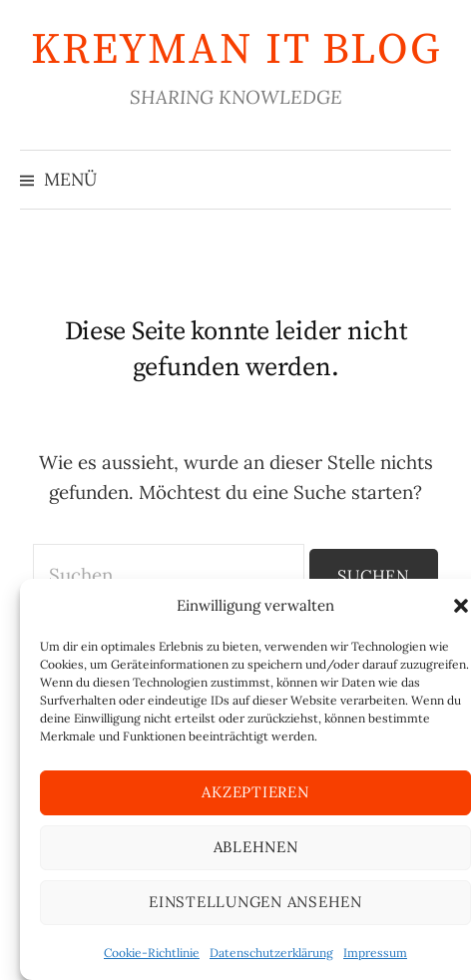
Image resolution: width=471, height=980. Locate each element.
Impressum (375, 953)
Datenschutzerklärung (271, 953)
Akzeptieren (255, 792)
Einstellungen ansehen (255, 902)
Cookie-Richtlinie (152, 953)
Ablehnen (256, 847)
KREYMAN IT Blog (236, 50)
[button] (461, 606)
